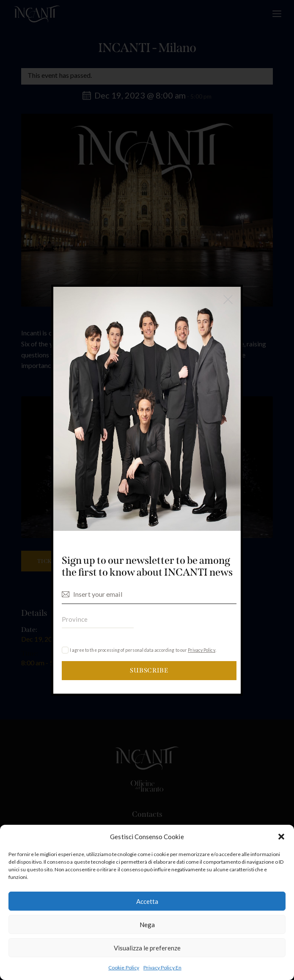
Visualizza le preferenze (147, 948)
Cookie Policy (124, 968)
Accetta (147, 901)
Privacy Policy (202, 650)
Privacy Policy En (162, 968)
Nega (147, 925)
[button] (281, 837)
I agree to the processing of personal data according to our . (143, 650)
